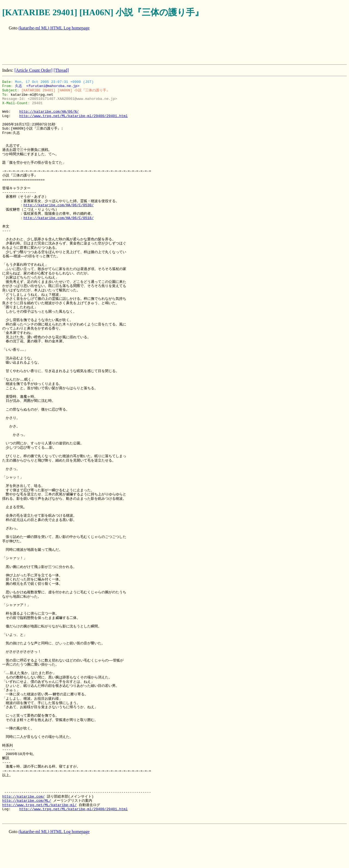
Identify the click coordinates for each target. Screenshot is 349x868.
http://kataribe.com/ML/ (27, 801)
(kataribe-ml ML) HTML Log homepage (54, 28)
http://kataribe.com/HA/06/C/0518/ (58, 218)
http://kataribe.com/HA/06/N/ (49, 112)
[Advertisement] (101, 48)
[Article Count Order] (34, 70)
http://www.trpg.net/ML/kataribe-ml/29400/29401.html (73, 116)
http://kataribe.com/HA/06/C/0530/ (58, 205)
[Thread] (61, 70)
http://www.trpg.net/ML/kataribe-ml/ (39, 805)
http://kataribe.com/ (23, 797)
